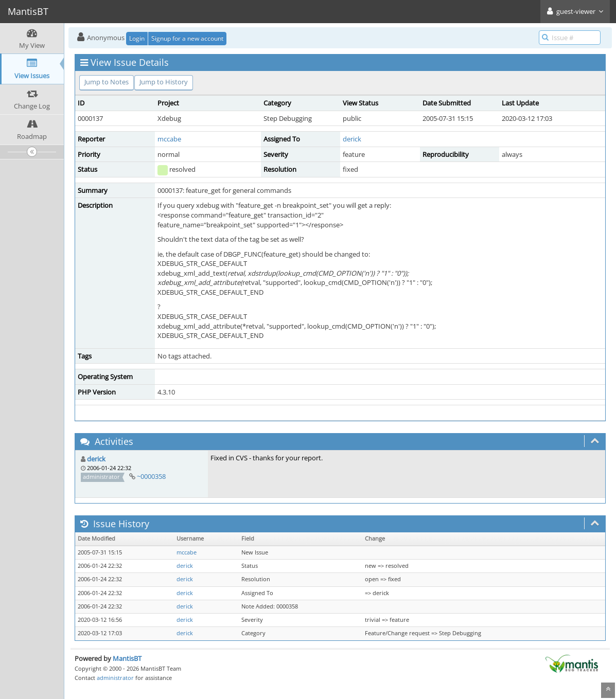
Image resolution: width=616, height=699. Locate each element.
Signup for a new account (187, 38)
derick (352, 139)
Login (137, 38)
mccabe (169, 139)
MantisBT (127, 658)
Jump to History (164, 82)
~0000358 (151, 476)
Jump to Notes (107, 82)
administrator (115, 678)
